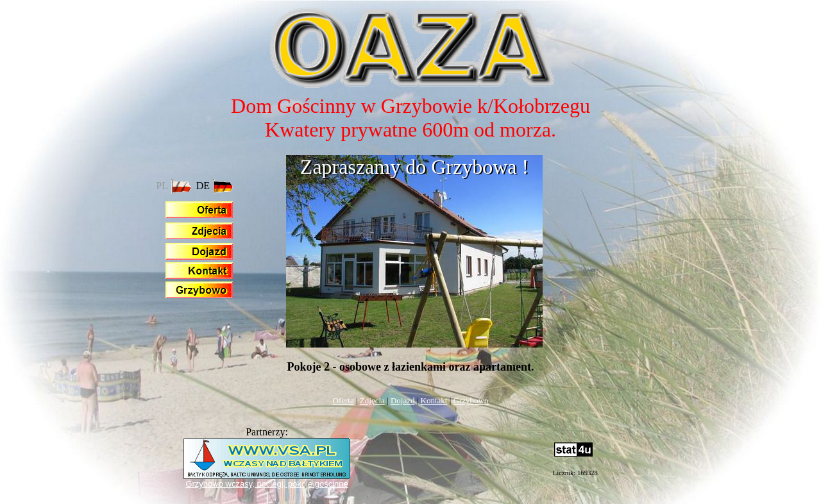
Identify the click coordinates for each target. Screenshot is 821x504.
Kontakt (434, 400)
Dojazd (403, 400)
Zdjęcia (372, 400)
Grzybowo (471, 400)
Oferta (343, 400)
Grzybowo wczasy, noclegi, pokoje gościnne (267, 484)
